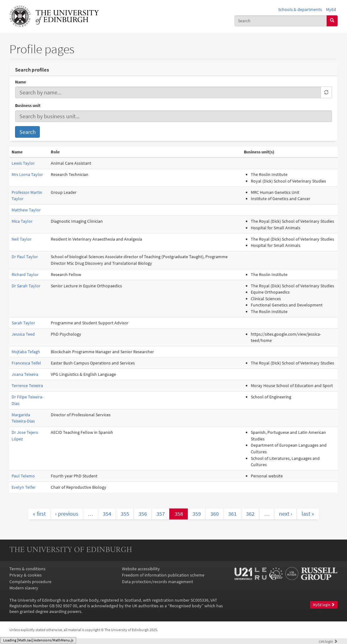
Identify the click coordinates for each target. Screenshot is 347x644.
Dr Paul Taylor (25, 257)
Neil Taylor (22, 239)
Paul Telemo (23, 476)
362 (250, 514)
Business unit (28, 105)
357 (161, 514)
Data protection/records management (158, 582)
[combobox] (281, 21)
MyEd (331, 9)
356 (143, 514)
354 (107, 514)
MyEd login (324, 605)
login (328, 641)
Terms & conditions (27, 569)
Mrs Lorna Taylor (27, 174)
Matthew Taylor (26, 210)
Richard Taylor (25, 274)
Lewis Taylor (23, 163)
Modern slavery (24, 588)
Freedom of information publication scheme (163, 575)
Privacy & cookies (26, 575)
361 (232, 514)
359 (197, 514)
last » (308, 514)
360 (215, 514)
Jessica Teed (23, 334)
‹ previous (67, 514)
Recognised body (186, 606)
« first (39, 514)
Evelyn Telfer (24, 487)
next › (286, 514)
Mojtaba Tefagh (26, 352)
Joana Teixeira (25, 374)
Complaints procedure (30, 582)
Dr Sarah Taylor (26, 286)
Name (21, 82)
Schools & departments (300, 9)
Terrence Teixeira (27, 386)
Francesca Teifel (26, 363)
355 (125, 514)
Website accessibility (141, 569)
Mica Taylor (22, 221)
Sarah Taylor (23, 323)
